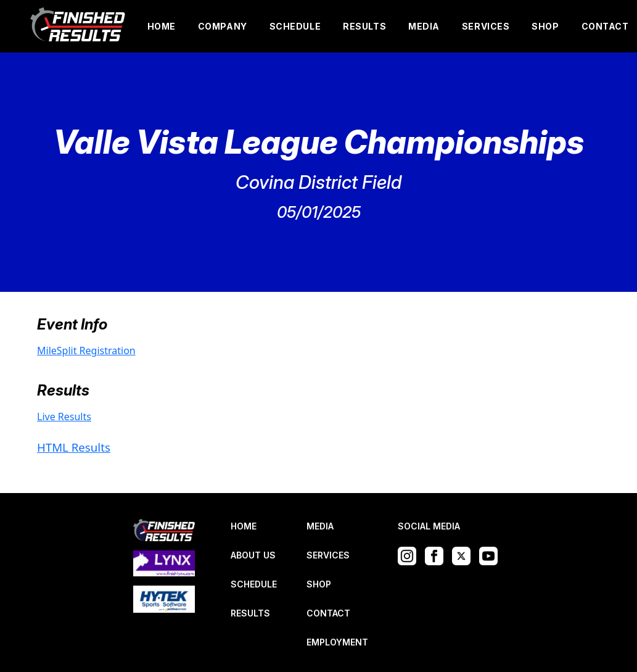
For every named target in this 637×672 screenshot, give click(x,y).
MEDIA (424, 26)
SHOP (545, 26)
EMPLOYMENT (337, 642)
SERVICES (486, 26)
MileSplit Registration (86, 351)
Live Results (64, 417)
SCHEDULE (295, 26)
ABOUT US (253, 555)
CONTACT (605, 26)
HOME (162, 26)
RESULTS (364, 26)
